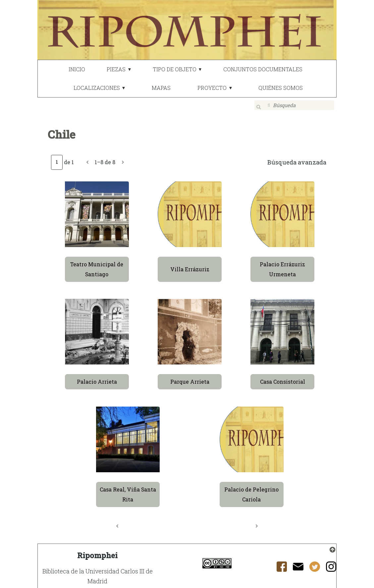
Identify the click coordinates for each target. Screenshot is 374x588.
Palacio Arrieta (97, 377)
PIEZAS (116, 69)
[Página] (57, 158)
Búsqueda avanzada (297, 158)
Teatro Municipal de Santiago (97, 265)
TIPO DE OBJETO (175, 69)
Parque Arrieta (190, 377)
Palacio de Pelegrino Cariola (251, 490)
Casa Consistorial (283, 377)
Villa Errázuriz (190, 265)
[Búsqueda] (294, 105)
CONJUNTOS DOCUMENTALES (263, 69)
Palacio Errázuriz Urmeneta (282, 265)
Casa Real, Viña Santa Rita (128, 490)
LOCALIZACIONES (97, 88)
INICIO (77, 69)
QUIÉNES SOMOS (281, 88)
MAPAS (161, 88)
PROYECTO (212, 88)
